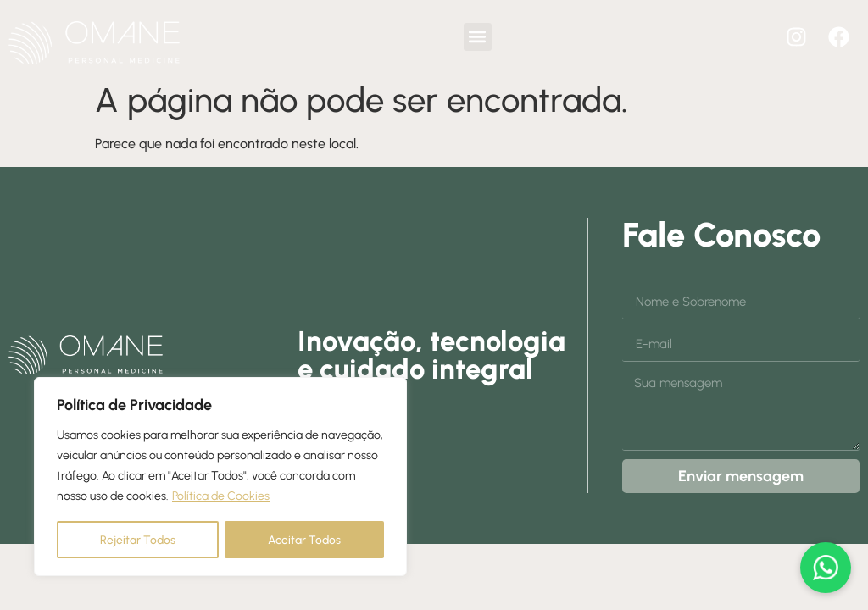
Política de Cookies (221, 497)
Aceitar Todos (304, 539)
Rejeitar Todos (138, 539)
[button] (478, 37)
